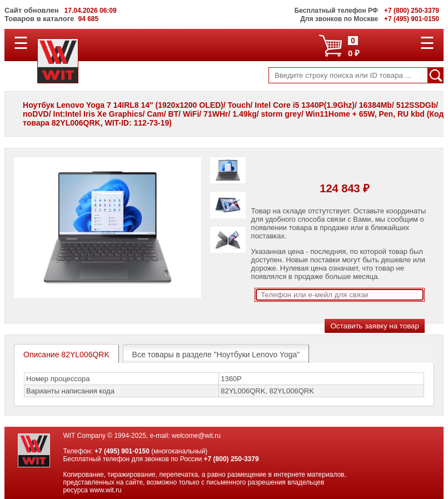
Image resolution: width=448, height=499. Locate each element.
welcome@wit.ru (196, 436)
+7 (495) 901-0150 (122, 451)
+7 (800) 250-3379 (232, 459)
